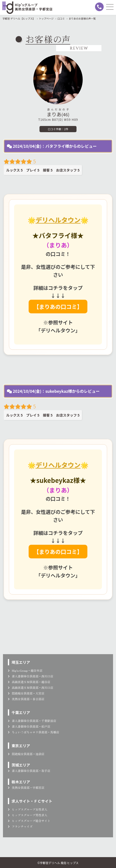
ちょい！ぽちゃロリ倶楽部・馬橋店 (34, 732)
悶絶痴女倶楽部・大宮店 (26, 693)
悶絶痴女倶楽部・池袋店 (26, 754)
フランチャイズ (20, 826)
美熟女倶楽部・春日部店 (26, 699)
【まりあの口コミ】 (58, 306)
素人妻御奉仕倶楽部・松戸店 (29, 726)
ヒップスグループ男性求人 (28, 815)
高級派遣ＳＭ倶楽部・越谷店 (29, 682)
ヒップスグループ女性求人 (28, 809)
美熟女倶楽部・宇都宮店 (26, 787)
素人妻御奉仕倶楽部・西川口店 (31, 676)
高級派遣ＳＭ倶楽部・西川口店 (31, 687)
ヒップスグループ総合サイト (29, 821)
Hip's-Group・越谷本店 (25, 670)
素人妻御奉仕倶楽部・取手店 (29, 771)
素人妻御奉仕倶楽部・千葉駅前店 (32, 721)
